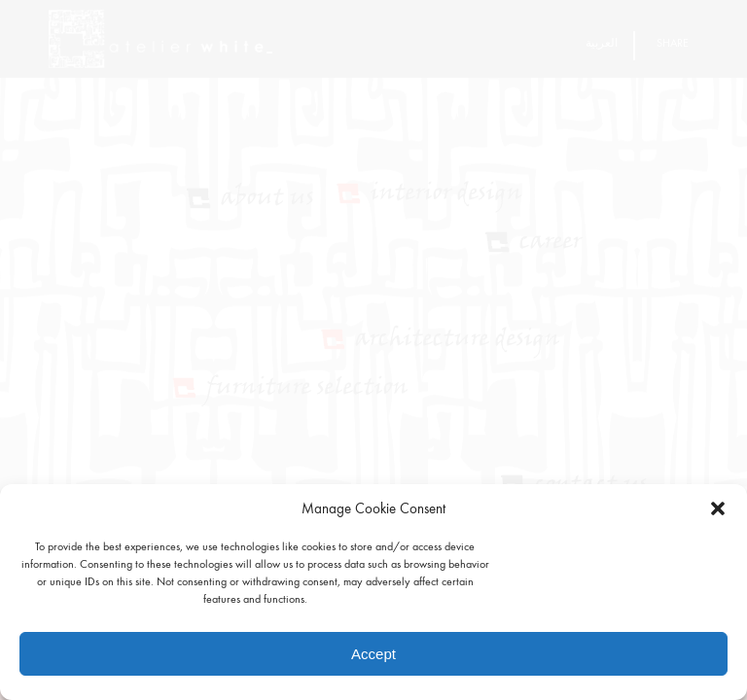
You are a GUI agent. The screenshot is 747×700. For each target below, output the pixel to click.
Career (551, 243)
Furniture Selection (307, 388)
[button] (718, 508)
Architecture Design (458, 340)
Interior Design (446, 194)
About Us (267, 199)
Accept (373, 654)
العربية (602, 43)
